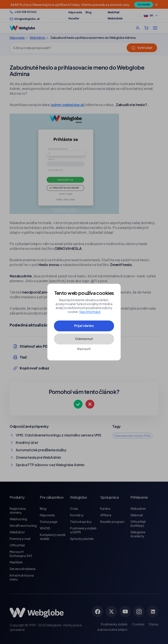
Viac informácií (90, 312)
